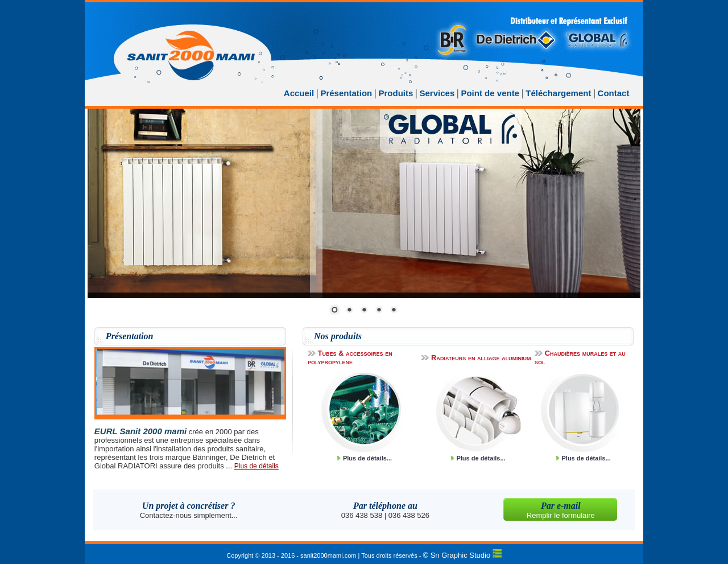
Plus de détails (257, 466)
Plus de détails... (367, 458)
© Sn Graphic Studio (457, 555)
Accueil (299, 93)
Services (437, 93)
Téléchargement (558, 93)
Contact (614, 93)
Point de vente (491, 93)
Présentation (346, 93)
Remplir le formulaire (561, 515)
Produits (396, 93)
